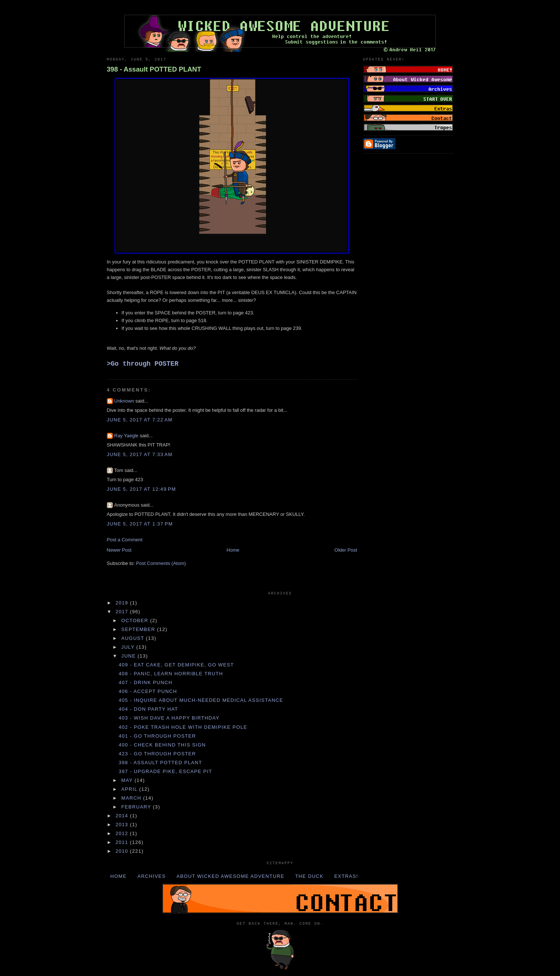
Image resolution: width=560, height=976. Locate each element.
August (134, 638)
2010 (123, 851)
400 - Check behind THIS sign (162, 745)
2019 (123, 603)
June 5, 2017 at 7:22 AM (140, 420)
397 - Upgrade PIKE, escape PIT (166, 771)
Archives (152, 876)
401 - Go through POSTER (157, 736)
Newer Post (119, 550)
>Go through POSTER (143, 364)
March (132, 798)
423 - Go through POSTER (157, 754)
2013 (123, 825)
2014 (123, 816)
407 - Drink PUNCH (146, 682)
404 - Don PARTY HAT (148, 709)
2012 (123, 833)
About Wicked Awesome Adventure (231, 876)
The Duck (309, 876)
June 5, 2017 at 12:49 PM (142, 489)
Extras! (346, 876)
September (139, 629)
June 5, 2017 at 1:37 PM (140, 524)
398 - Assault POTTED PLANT (154, 69)
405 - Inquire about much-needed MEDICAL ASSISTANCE (201, 700)
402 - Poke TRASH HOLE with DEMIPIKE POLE (183, 727)
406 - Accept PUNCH (148, 691)
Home (233, 550)
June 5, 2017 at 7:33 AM (140, 454)
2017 (123, 612)
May (128, 780)
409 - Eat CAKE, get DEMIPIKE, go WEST (176, 665)
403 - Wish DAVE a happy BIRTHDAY (169, 718)
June (129, 656)
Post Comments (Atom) (161, 563)
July (129, 647)
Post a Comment (125, 540)
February (137, 807)
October (136, 620)
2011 (123, 842)
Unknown (124, 401)
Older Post (346, 550)
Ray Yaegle (126, 436)
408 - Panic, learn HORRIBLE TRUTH (171, 674)
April (130, 789)
